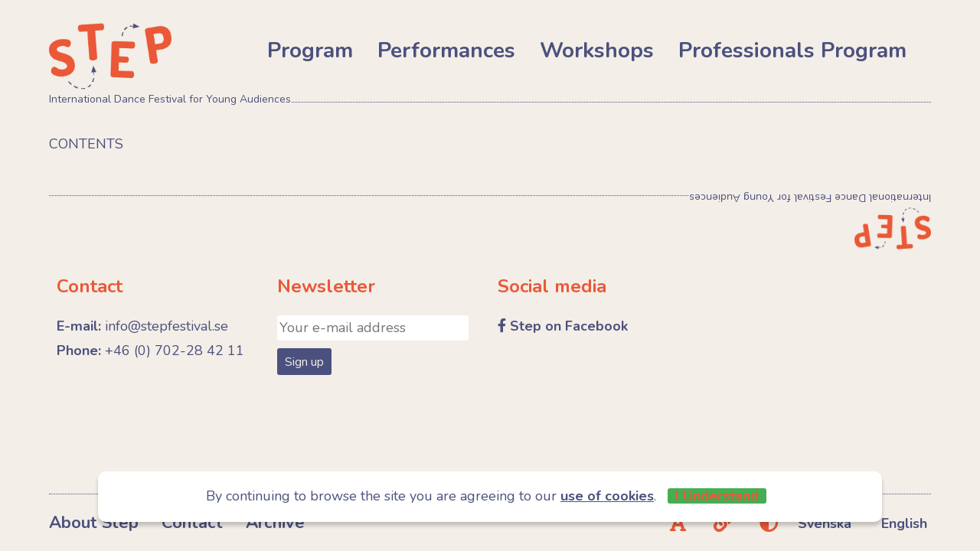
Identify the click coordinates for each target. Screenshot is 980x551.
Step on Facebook (569, 326)
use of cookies (607, 496)
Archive (275, 523)
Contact (192, 523)
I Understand (717, 496)
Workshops (597, 51)
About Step (94, 523)
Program (310, 51)
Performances (446, 51)
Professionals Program (792, 51)
